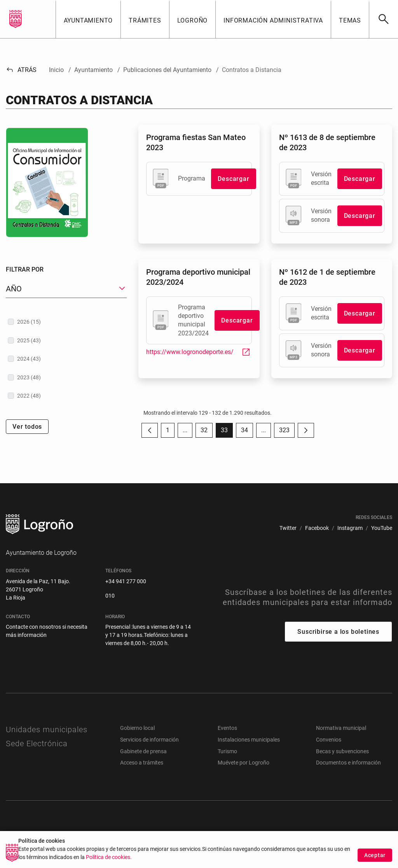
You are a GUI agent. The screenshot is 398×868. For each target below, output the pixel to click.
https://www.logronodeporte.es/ (198, 352)
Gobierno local (137, 728)
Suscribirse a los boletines (338, 632)
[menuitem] (288, 528)
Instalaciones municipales (249, 740)
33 (227, 432)
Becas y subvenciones (342, 751)
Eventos (227, 728)
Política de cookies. (109, 862)
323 (287, 432)
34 (247, 432)
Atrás (21, 70)
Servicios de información (149, 740)
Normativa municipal (341, 728)
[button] (88, 19)
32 (207, 432)
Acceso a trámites (142, 763)
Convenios (329, 740)
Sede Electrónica (37, 743)
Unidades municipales (47, 729)
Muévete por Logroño (244, 763)
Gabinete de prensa (143, 751)
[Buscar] (383, 19)
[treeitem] (66, 322)
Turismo (227, 751)
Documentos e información (348, 763)
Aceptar (375, 860)
